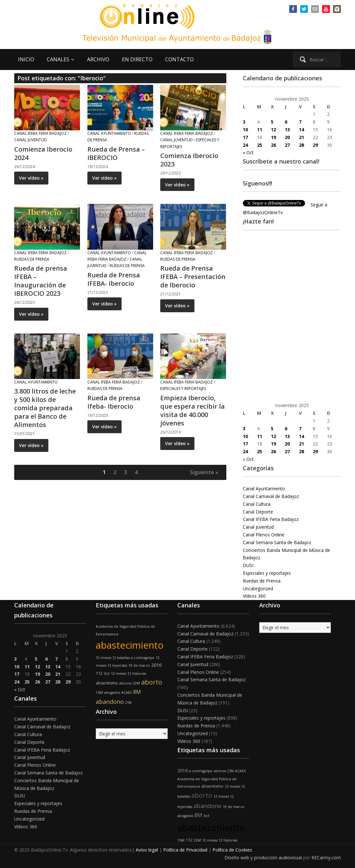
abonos (125, 683)
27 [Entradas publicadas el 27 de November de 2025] (287, 145)
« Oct (248, 152)
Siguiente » (204, 472)
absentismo (107, 683)
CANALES (58, 59)
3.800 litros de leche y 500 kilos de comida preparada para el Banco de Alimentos (45, 408)
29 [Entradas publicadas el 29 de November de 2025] (315, 145)
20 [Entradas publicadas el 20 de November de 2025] (287, 137)
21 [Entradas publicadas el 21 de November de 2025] (301, 137)
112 (99, 673)
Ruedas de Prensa (32, 259)
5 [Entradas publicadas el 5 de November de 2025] (272, 122)
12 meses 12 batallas (113, 658)
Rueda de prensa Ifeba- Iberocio (114, 402)
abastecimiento (130, 645)
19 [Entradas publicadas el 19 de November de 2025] (273, 137)
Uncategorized (258, 589)
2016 (156, 665)
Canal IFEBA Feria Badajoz (40, 133)
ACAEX (127, 693)
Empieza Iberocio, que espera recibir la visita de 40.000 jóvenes (192, 410)
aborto (152, 682)
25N (128, 703)
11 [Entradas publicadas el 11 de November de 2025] (260, 130)
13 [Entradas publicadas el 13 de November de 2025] (287, 130)
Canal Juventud (30, 140)
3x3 (107, 673)
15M (99, 693)
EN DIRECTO (137, 59)
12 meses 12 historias (128, 673)
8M (137, 692)
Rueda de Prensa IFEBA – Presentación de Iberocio (193, 277)
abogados (112, 693)
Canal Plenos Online (264, 535)
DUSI (248, 565)
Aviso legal (147, 850)
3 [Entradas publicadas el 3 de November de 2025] (244, 122)
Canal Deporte (258, 512)
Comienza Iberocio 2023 (189, 160)
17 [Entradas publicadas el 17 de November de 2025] (245, 137)
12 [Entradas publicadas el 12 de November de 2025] (273, 130)
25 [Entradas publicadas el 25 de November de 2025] (260, 145)
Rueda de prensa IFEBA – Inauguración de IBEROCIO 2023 (41, 281)
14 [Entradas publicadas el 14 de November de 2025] (301, 130)
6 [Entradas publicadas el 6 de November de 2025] (286, 122)
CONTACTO (179, 59)
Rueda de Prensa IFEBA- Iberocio (114, 279)
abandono (110, 702)
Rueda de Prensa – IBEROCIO (116, 153)
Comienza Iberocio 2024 (43, 153)
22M (136, 683)
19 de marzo (139, 665)
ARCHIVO (98, 59)
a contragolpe (143, 658)
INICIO (26, 59)
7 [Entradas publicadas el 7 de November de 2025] (300, 122)
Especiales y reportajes (183, 389)
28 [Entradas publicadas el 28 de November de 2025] (301, 145)
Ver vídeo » (31, 178)
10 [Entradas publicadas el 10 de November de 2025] (245, 130)
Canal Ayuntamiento (109, 133)
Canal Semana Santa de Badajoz (277, 542)
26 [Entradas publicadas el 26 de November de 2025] (273, 145)
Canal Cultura (257, 504)
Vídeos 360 (254, 596)
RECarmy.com (326, 858)
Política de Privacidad (185, 850)
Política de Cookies (232, 850)
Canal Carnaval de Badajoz (271, 496)
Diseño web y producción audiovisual (263, 858)
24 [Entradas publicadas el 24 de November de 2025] (245, 145)
